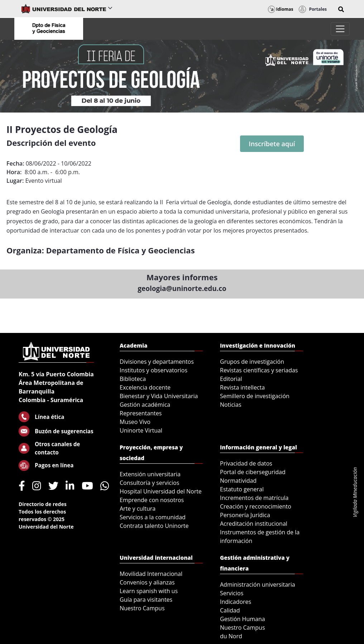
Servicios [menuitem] (232, 593)
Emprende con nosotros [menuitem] (152, 500)
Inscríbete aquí (272, 144)
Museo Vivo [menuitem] (135, 422)
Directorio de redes (43, 504)
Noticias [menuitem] (231, 405)
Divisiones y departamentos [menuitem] (157, 362)
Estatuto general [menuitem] (242, 489)
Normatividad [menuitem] (238, 481)
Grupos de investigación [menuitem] (252, 362)
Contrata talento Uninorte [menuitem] (154, 526)
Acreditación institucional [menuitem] (254, 524)
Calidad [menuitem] (230, 610)
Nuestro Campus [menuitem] (142, 608)
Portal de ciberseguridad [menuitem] (253, 472)
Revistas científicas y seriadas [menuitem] (259, 370)
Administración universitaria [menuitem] (258, 585)
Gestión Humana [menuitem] (243, 619)
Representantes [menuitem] (141, 413)
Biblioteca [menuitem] (133, 379)
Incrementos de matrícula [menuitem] (254, 498)
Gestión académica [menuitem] (145, 405)
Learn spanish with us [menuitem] (149, 591)
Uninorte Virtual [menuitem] (141, 430)
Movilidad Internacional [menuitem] (151, 574)
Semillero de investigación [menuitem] (255, 396)
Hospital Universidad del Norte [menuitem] (161, 491)
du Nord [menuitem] (231, 636)
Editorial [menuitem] (231, 379)
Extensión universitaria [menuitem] (150, 474)
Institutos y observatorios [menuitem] (154, 370)
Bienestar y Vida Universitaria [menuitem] (159, 396)
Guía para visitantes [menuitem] (146, 600)
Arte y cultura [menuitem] (138, 509)
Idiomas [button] (281, 9)
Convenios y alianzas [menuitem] (147, 582)
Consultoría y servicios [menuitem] (149, 483)
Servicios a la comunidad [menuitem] (153, 517)
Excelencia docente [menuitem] (145, 387)
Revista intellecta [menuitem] (242, 387)
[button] (341, 9)
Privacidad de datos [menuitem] (246, 463)
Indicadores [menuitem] (236, 602)
